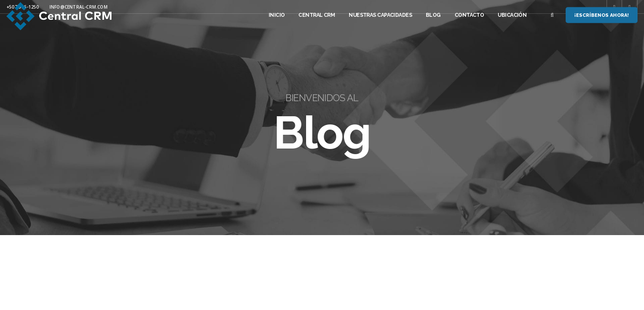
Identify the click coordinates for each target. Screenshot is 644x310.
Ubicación (512, 15)
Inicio (277, 15)
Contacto (469, 15)
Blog (433, 15)
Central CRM (317, 15)
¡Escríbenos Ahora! (602, 15)
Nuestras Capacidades (380, 15)
